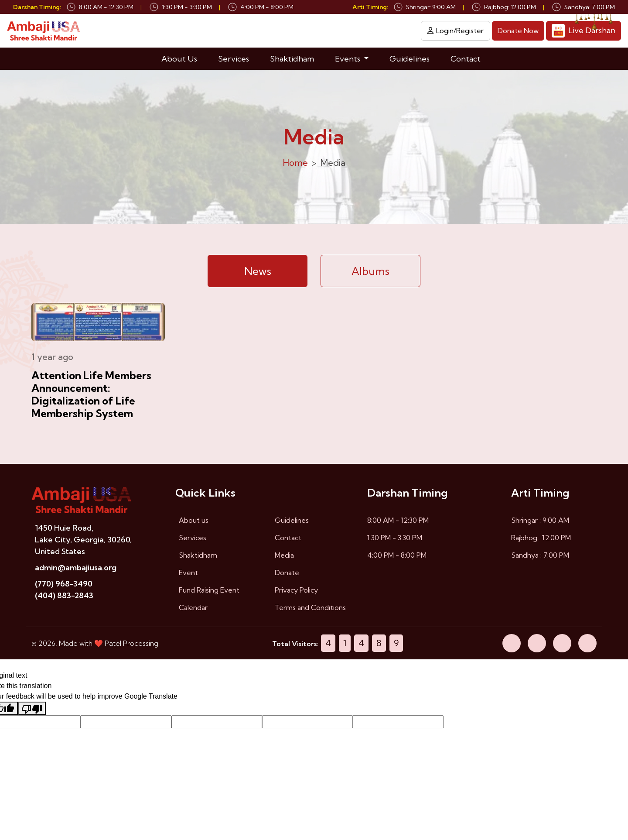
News (258, 272)
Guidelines (410, 60)
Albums (370, 272)
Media (284, 556)
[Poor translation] (32, 710)
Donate (287, 574)
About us (194, 521)
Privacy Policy (296, 591)
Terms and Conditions (310, 609)
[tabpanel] (314, 385)
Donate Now (518, 31)
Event (188, 574)
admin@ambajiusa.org (76, 569)
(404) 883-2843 (64, 597)
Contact (466, 60)
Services (234, 60)
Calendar (193, 609)
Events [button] (348, 60)
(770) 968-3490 (64, 585)
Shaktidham (292, 60)
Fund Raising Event (209, 591)
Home (295, 164)
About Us (179, 60)
